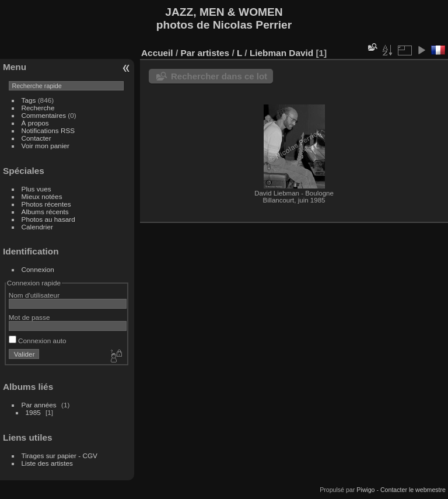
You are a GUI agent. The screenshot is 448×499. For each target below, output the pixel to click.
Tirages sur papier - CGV (60, 456)
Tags (29, 100)
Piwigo (365, 490)
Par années (39, 405)
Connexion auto (38, 341)
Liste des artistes (47, 463)
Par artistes (205, 53)
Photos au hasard (48, 219)
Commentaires (44, 115)
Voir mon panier (45, 146)
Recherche (38, 108)
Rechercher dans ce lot (219, 76)
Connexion (38, 269)
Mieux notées (42, 196)
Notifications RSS (48, 130)
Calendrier (37, 227)
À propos (35, 123)
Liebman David (281, 53)
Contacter (36, 138)
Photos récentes (46, 204)
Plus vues (36, 189)
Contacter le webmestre (413, 490)
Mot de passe (29, 317)
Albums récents (45, 212)
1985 (33, 412)
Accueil (157, 53)
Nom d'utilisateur (34, 295)
